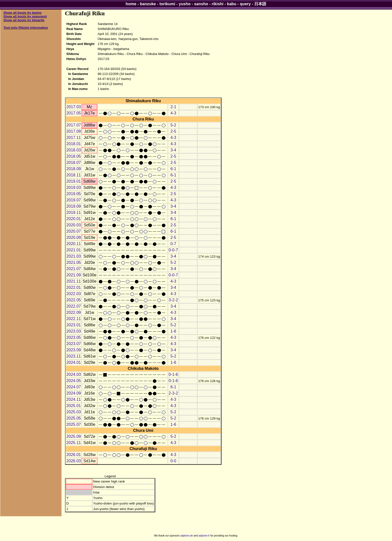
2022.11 (74, 319)
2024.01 (74, 362)
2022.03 (74, 294)
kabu (232, 4)
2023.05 (74, 337)
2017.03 (74, 107)
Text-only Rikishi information (26, 28)
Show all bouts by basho (22, 13)
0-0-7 (173, 250)
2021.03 (74, 256)
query (245, 4)
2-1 (173, 107)
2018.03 (74, 150)
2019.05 (74, 194)
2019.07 (74, 200)
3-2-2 (173, 300)
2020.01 (74, 219)
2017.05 (74, 113)
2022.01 (74, 287)
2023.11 (74, 356)
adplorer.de (187, 536)
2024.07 (74, 387)
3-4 (173, 150)
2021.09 (74, 275)
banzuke (148, 4)
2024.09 (74, 393)
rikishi (218, 4)
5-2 (173, 125)
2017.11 (74, 138)
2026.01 (74, 455)
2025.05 (74, 418)
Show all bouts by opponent (25, 16)
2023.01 (74, 325)
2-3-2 (173, 393)
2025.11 (74, 443)
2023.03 (74, 331)
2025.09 (74, 436)
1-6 (173, 331)
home (131, 4)
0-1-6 (173, 374)
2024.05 (74, 381)
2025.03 (74, 412)
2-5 (173, 131)
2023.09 (74, 350)
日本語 (260, 4)
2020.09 (74, 238)
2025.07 (74, 424)
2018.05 (74, 156)
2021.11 (74, 281)
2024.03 (74, 374)
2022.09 (74, 312)
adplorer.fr (204, 536)
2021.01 (74, 250)
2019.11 (74, 213)
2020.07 (74, 231)
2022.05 (74, 300)
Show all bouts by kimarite (24, 20)
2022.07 (74, 306)
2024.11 (74, 399)
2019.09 (74, 206)
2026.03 (74, 461)
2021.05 (74, 263)
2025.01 (74, 406)
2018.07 (74, 163)
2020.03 (74, 225)
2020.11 (74, 244)
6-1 (173, 169)
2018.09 (74, 169)
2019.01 (74, 181)
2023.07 (74, 344)
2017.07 (74, 125)
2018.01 (74, 144)
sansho (201, 4)
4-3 (173, 113)
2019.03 (74, 188)
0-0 (173, 461)
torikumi (167, 4)
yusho (185, 4)
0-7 (173, 244)
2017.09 (74, 131)
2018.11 (74, 175)
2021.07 (74, 269)
